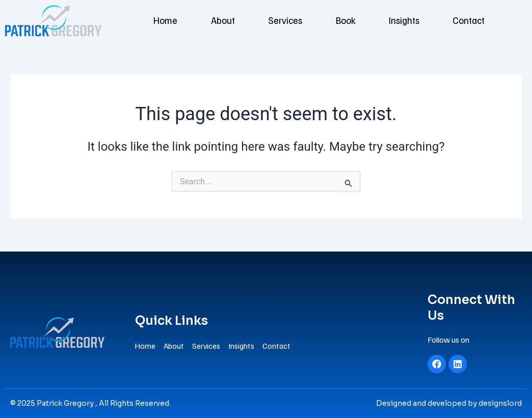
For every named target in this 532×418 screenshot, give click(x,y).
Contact (486, 20)
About (212, 20)
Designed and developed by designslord (449, 403)
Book (350, 20)
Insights (415, 20)
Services (282, 20)
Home (148, 20)
